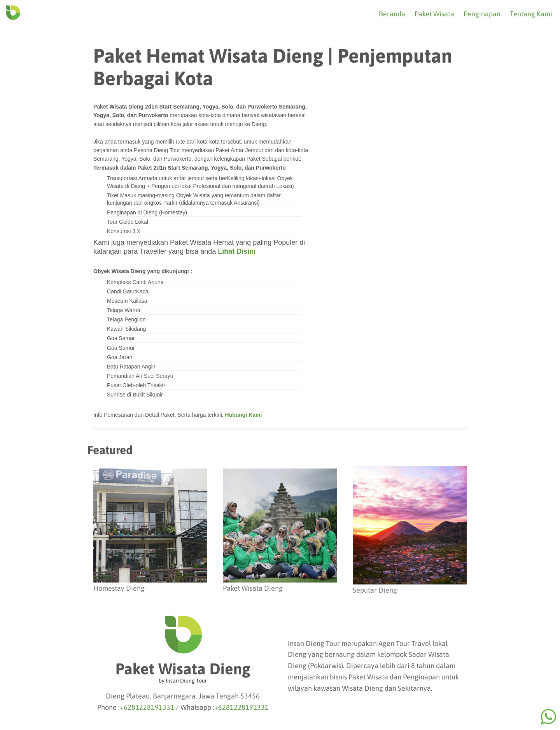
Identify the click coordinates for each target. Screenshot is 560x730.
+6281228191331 (147, 707)
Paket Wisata (434, 14)
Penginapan (482, 14)
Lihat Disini (237, 251)
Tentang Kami (531, 14)
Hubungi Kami (244, 415)
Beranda (392, 14)
